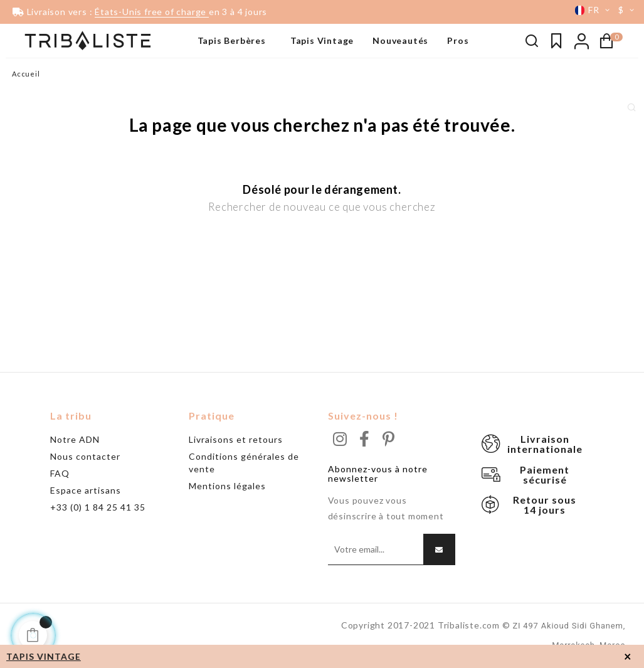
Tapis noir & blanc (46, 72)
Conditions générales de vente (244, 463)
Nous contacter (85, 456)
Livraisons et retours (236, 439)
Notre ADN (75, 439)
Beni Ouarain (38, 91)
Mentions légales (227, 486)
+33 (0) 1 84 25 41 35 (98, 507)
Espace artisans (86, 490)
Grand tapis (35, 110)
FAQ (60, 473)
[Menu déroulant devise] (628, 10)
